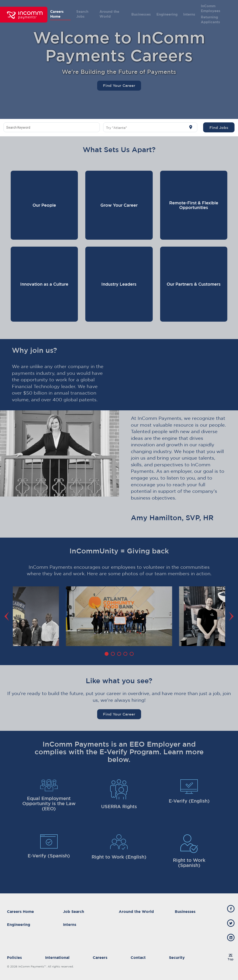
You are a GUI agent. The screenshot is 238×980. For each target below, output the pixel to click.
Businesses (141, 14)
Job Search (74, 911)
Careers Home (57, 14)
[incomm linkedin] (231, 938)
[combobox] (52, 127)
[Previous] (8, 616)
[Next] (230, 616)
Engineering (167, 14)
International (57, 957)
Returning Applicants (210, 20)
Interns (189, 14)
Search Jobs (82, 14)
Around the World (109, 14)
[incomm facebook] (231, 909)
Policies (14, 957)
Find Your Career (119, 85)
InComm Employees (211, 8)
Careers (100, 957)
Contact (138, 957)
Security (177, 957)
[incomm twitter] (231, 923)
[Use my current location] (191, 127)
